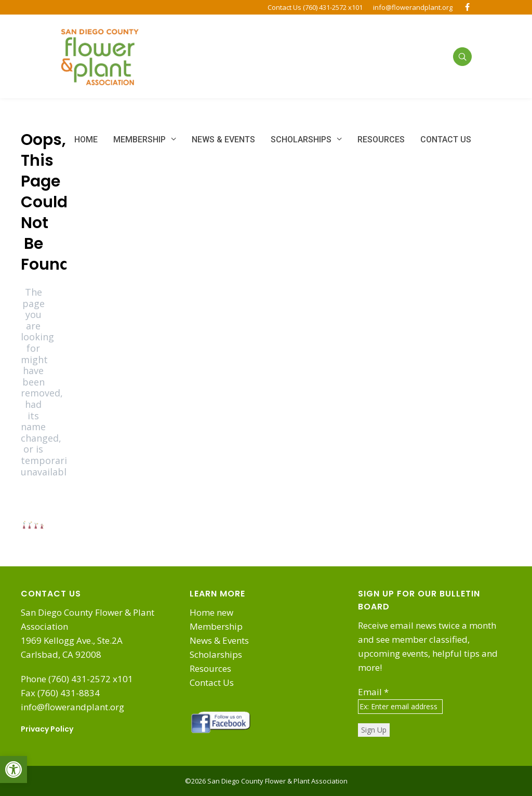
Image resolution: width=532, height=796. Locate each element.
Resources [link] (210, 668)
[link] (14, 770)
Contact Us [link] (212, 682)
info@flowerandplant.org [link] (413, 7)
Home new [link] (211, 612)
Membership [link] (216, 626)
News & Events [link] (219, 640)
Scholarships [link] (216, 654)
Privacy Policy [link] (47, 729)
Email (373, 692)
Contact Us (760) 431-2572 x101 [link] (315, 7)
